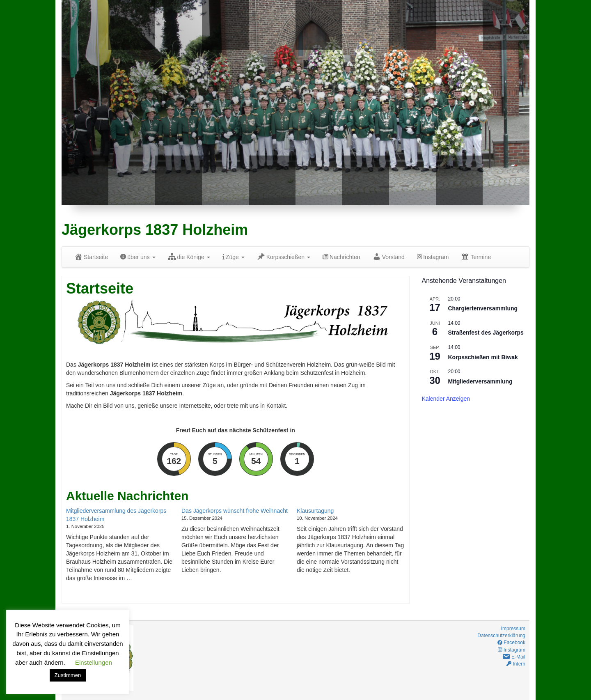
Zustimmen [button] (68, 675)
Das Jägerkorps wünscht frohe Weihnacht (235, 511)
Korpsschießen (284, 257)
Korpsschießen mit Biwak (483, 357)
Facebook (511, 643)
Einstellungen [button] (94, 662)
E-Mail (514, 657)
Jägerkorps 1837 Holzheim (155, 230)
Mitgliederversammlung (480, 381)
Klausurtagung (315, 511)
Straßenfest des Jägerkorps (486, 333)
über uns (138, 257)
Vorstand (389, 257)
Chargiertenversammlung (483, 308)
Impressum (513, 629)
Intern (516, 664)
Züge (234, 257)
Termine (476, 257)
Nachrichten (341, 257)
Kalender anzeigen (446, 399)
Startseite (91, 257)
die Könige (189, 257)
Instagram (433, 257)
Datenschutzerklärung (501, 636)
